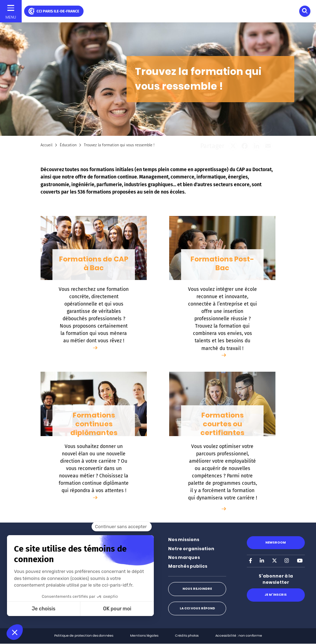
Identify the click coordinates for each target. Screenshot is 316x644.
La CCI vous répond (197, 608)
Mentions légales (144, 635)
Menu (11, 17)
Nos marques (184, 557)
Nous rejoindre (197, 589)
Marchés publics (188, 566)
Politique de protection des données (84, 635)
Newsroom (276, 542)
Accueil (46, 145)
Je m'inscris (276, 595)
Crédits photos (187, 635)
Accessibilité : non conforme (239, 635)
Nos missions (184, 540)
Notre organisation (191, 549)
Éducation (68, 145)
